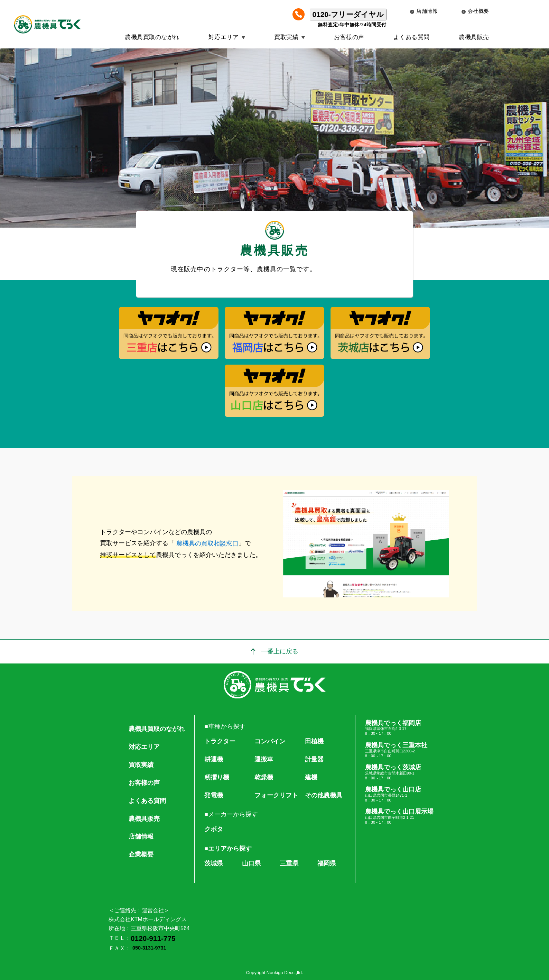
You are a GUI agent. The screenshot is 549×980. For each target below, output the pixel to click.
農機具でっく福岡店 (399, 728)
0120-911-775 (153, 938)
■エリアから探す (228, 849)
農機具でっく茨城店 (399, 772)
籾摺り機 (217, 777)
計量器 (314, 759)
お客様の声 (349, 37)
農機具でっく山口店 (399, 794)
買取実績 (286, 37)
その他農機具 (324, 795)
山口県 (251, 863)
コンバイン (270, 741)
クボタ (214, 829)
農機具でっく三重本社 (399, 750)
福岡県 (327, 863)
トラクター (220, 741)
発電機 (214, 795)
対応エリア (224, 37)
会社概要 (475, 11)
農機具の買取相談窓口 (207, 543)
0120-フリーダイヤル (348, 14)
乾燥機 (264, 777)
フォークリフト (276, 795)
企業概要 (141, 854)
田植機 (314, 741)
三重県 (289, 863)
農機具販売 (474, 37)
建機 (311, 777)
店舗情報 (424, 11)
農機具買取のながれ (152, 37)
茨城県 (214, 863)
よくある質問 (412, 37)
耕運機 (214, 759)
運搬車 (264, 759)
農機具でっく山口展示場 (399, 816)
